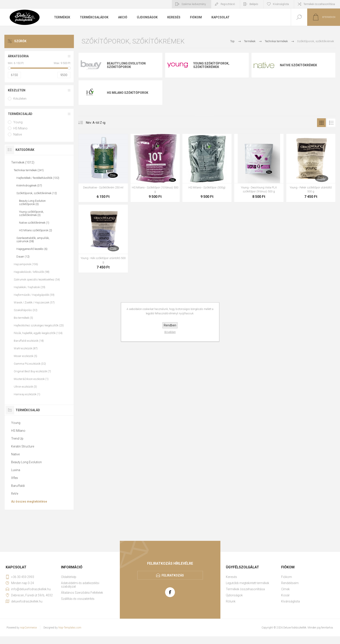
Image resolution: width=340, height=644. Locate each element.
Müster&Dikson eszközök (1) (31, 379)
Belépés (254, 4)
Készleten (17, 90)
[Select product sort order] (92, 123)
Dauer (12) (23, 257)
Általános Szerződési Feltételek (82, 593)
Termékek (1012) (23, 162)
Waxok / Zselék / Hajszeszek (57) (34, 302)
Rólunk (231, 601)
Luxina (16, 470)
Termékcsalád (20, 114)
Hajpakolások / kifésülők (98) (32, 272)
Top (232, 41)
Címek (285, 589)
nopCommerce (28, 628)
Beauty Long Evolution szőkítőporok (126, 65)
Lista (331, 123)
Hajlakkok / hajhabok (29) (30, 287)
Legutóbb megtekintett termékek (248, 583)
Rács (321, 123)
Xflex (15, 478)
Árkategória (18, 56)
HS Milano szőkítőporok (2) (36, 230)
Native (18, 134)
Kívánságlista (290, 601)
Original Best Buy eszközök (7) (32, 371)
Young (18, 122)
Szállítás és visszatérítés (78, 599)
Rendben (170, 325)
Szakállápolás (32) (26, 310)
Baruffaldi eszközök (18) (29, 341)
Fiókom (287, 577)
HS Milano (20, 128)
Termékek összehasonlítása (319, 4)
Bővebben (170, 332)
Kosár (285, 595)
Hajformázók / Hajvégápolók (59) (34, 295)
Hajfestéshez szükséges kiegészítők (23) (39, 325)
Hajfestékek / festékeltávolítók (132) (38, 178)
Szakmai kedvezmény (194, 4)
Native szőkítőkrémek (298, 65)
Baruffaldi (18, 486)
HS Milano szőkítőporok (128, 93)
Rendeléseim (290, 583)
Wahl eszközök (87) (26, 348)
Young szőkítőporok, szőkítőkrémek (211, 65)
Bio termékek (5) (23, 318)
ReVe (15, 494)
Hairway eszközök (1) (27, 394)
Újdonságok (234, 595)
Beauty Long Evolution (26, 462)
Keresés (231, 577)
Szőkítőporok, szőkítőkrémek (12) (37, 193)
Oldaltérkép (69, 577)
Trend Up (17, 439)
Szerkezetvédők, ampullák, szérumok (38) (33, 240)
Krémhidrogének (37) (29, 185)
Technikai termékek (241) (29, 170)
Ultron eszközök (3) (25, 387)
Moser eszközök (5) (25, 356)
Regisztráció (228, 4)
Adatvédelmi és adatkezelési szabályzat (80, 585)
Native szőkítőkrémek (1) (34, 223)
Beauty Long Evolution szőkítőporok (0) (32, 202)
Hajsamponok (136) (26, 264)
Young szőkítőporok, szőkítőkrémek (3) (31, 213)
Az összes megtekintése (29, 501)
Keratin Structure (23, 446)
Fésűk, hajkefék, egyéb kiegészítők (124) (38, 333)
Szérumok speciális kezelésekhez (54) (37, 279)
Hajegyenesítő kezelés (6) (32, 249)
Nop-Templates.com (70, 628)
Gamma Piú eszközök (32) (30, 364)
